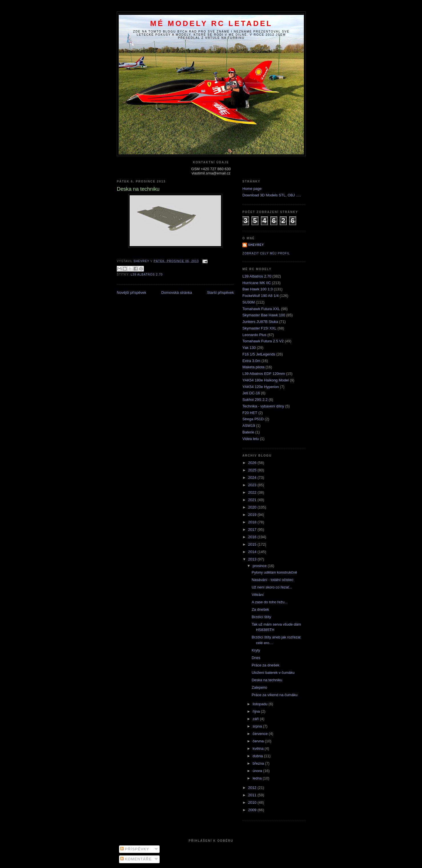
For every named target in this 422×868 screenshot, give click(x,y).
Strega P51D (253, 419)
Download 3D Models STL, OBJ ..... (272, 195)
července (261, 734)
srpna (258, 726)
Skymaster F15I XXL (259, 328)
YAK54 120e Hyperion (261, 387)
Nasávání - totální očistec (272, 580)
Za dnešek (260, 609)
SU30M (249, 302)
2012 (253, 788)
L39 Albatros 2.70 (147, 275)
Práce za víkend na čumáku (274, 695)
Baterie (248, 432)
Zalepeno (259, 687)
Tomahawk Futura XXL (261, 309)
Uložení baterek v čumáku (273, 673)
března (259, 763)
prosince (260, 566)
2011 (253, 795)
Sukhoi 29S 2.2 (255, 400)
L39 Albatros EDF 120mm (264, 374)
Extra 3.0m (251, 361)
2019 (253, 515)
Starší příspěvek (220, 293)
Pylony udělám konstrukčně (274, 572)
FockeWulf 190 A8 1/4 (261, 296)
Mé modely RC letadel (211, 23)
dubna (258, 756)
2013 (253, 559)
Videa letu (251, 439)
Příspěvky (135, 849)
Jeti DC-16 (251, 393)
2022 (253, 492)
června (259, 741)
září (256, 719)
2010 (253, 802)
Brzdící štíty (261, 617)
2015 (253, 544)
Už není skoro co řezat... (272, 587)
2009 (253, 810)
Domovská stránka (177, 293)
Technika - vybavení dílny (263, 406)
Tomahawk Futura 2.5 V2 (263, 341)
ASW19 (249, 426)
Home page (252, 189)
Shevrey (256, 245)
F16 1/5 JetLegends (259, 354)
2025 (253, 470)
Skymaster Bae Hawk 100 (264, 315)
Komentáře (136, 859)
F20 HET (250, 413)
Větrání (258, 595)
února (258, 771)
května (259, 749)
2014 (253, 552)
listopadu (261, 704)
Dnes (256, 658)
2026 (253, 463)
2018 (253, 522)
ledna (258, 778)
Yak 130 (249, 348)
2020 (253, 507)
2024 (253, 478)
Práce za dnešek (265, 665)
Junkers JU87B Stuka (260, 322)
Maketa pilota (253, 367)
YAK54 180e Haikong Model (266, 380)
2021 (253, 500)
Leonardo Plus (254, 335)
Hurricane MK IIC (257, 283)
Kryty (256, 650)
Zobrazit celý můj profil (266, 253)
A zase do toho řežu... (270, 602)
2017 (253, 530)
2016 (253, 537)
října (257, 711)
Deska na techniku (267, 680)
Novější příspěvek (131, 293)
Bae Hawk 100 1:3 (258, 289)
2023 (253, 485)
